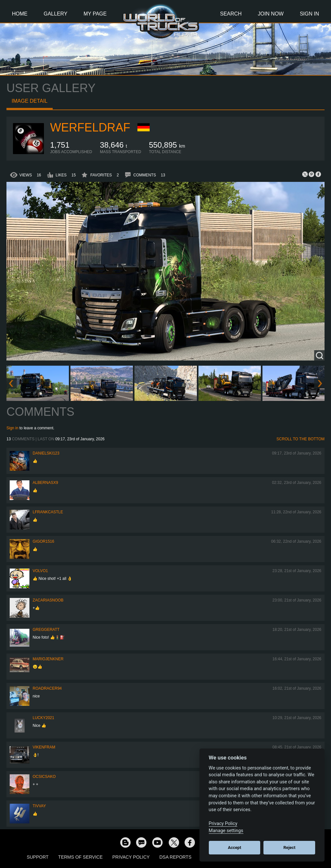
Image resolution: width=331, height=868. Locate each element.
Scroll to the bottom (300, 439)
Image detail (30, 101)
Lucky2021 (43, 718)
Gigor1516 (43, 541)
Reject (289, 847)
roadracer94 (47, 688)
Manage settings (226, 831)
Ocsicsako (44, 777)
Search (231, 14)
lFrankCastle (48, 512)
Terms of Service (80, 857)
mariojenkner (48, 659)
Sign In (309, 14)
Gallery (56, 14)
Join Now (271, 14)
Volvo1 (40, 571)
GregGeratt (46, 630)
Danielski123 (46, 453)
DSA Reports (175, 857)
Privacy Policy (131, 857)
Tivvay (39, 806)
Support (38, 857)
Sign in (12, 428)
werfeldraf (90, 127)
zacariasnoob (48, 600)
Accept (235, 847)
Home (20, 14)
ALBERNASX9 (45, 483)
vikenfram (44, 747)
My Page (95, 14)
